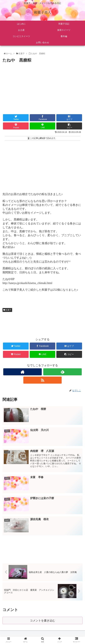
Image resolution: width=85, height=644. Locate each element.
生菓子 (7, 310)
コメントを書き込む (43, 621)
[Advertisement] (42, 87)
